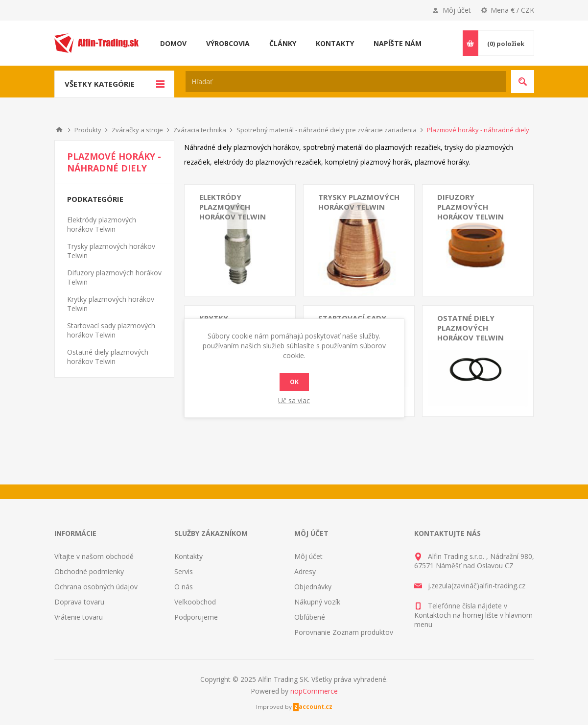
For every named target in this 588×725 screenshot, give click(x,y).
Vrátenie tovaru (79, 617)
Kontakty (188, 556)
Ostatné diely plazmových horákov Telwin (470, 328)
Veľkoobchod (195, 602)
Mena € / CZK (512, 10)
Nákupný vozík (317, 602)
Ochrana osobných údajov (96, 587)
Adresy (305, 571)
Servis (184, 571)
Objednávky (313, 587)
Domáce (59, 130)
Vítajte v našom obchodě (94, 556)
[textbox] (346, 82)
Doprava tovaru (79, 602)
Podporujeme (196, 617)
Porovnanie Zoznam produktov (344, 632)
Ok (294, 382)
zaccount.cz (313, 707)
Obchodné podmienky (89, 571)
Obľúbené (310, 617)
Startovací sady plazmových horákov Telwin (111, 330)
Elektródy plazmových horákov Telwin (233, 207)
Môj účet (457, 10)
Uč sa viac (294, 400)
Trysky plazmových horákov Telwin (359, 202)
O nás (184, 587)
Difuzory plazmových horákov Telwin (470, 207)
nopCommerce (314, 691)
